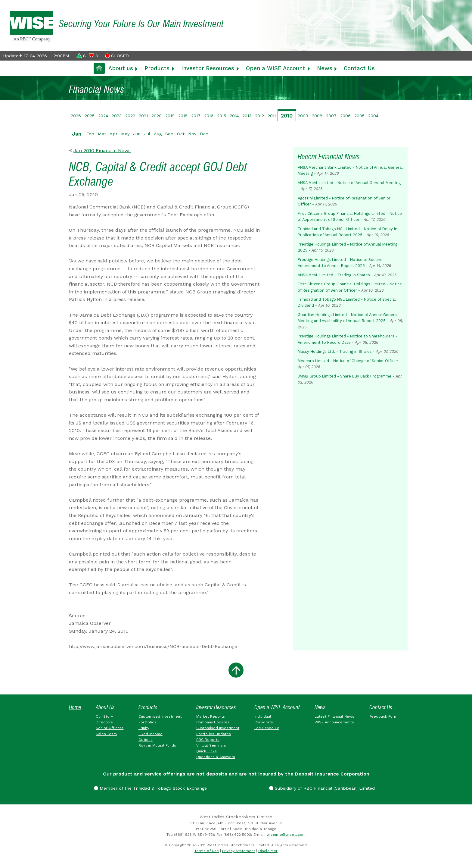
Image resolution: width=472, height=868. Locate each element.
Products (157, 68)
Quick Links (206, 751)
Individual (263, 716)
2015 (222, 116)
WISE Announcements (334, 722)
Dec (204, 134)
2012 (259, 116)
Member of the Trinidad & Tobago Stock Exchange (150, 788)
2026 (76, 116)
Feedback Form (383, 716)
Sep (169, 134)
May (125, 134)
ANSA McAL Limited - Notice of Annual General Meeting (349, 183)
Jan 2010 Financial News (102, 150)
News (325, 68)
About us (121, 68)
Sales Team (106, 734)
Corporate (264, 722)
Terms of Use (207, 851)
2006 (345, 116)
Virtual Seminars (211, 745)
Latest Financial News (334, 716)
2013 (247, 116)
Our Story (104, 716)
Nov (192, 134)
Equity (144, 728)
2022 (130, 116)
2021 (143, 116)
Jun (137, 134)
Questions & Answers (216, 757)
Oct (181, 134)
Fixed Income (151, 734)
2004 (373, 116)
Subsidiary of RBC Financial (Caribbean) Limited (322, 788)
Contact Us (359, 68)
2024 (103, 116)
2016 (209, 116)
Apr (113, 134)
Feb (90, 134)
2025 (90, 116)
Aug (158, 134)
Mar (102, 134)
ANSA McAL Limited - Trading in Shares (334, 275)
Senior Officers (110, 728)
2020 (157, 116)
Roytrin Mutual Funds (157, 745)
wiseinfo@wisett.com (286, 835)
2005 (359, 116)
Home (75, 707)
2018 (183, 116)
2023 (117, 116)
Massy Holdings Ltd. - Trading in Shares (335, 351)
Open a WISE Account (276, 68)
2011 (272, 116)
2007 (331, 116)
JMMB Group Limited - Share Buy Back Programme (345, 376)
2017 (196, 116)
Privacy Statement (239, 851)
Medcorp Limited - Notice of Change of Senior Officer (348, 361)
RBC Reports (208, 740)
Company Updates (213, 722)
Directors (104, 722)
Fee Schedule (267, 728)
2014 (234, 116)
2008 (317, 116)
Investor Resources (208, 68)
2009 (303, 116)
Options (146, 740)
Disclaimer (268, 851)
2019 (170, 116)
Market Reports (211, 716)
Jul (147, 134)
